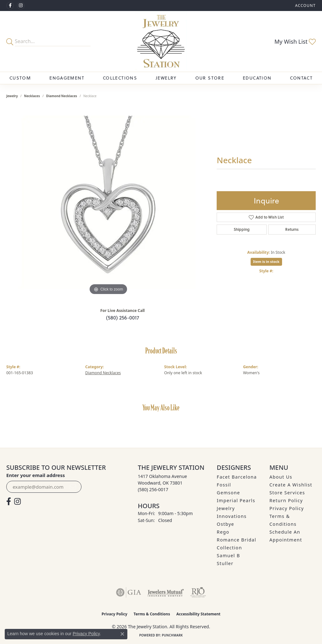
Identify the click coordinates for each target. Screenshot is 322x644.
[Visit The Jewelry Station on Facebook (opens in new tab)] (10, 6)
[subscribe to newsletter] (73, 487)
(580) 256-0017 (122, 318)
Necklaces (32, 96)
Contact (301, 78)
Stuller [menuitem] (225, 563)
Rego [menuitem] (223, 532)
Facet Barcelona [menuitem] (237, 477)
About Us (281, 477)
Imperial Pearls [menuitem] (236, 500)
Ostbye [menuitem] (225, 524)
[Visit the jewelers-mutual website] (166, 592)
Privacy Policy (287, 508)
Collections (120, 78)
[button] (305, 6)
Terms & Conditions (152, 614)
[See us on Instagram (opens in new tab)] (21, 6)
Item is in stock (266, 261)
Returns (292, 229)
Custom (20, 78)
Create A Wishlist (291, 485)
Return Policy (286, 500)
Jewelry (166, 78)
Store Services (287, 493)
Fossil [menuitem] (224, 485)
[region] (108, 202)
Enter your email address (36, 475)
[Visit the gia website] (129, 592)
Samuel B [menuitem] (228, 555)
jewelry (12, 96)
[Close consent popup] (122, 634)
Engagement (67, 78)
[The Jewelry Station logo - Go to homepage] (161, 41)
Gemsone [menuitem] (228, 493)
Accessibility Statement (198, 614)
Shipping (242, 229)
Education (257, 78)
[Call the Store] (153, 489)
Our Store (210, 78)
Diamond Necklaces (62, 96)
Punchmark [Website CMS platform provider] (172, 635)
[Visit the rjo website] (198, 592)
